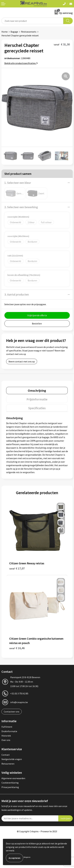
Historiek (6, 736)
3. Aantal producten (17, 294)
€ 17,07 (17, 568)
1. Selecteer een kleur (18, 183)
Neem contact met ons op (22, 361)
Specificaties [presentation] (37, 408)
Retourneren (8, 764)
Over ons (6, 740)
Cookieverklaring (10, 783)
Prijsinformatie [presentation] (37, 399)
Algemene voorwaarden (13, 778)
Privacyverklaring (10, 787)
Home (5, 32)
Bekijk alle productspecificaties (21, 63)
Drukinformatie (9, 731)
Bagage (14, 32)
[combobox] (32, 21)
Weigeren (27, 857)
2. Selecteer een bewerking (21, 207)
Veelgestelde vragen (12, 759)
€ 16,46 (17, 648)
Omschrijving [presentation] (37, 391)
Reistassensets (29, 32)
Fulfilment (7, 727)
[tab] (37, 391)
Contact (6, 755)
